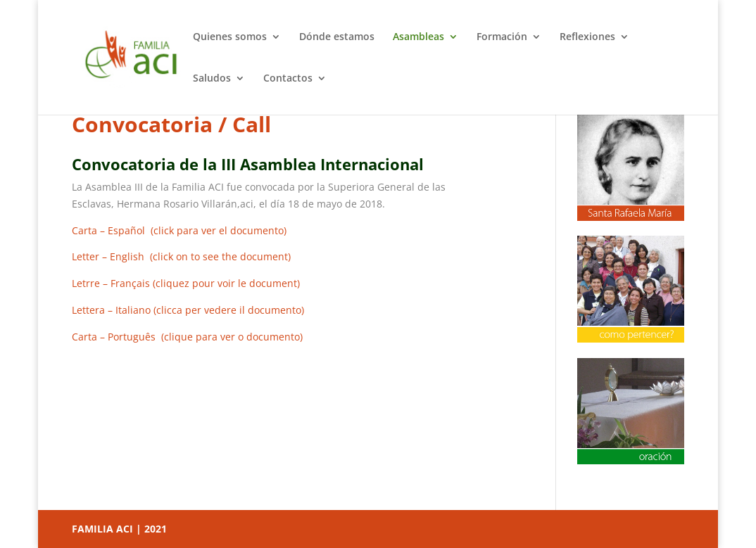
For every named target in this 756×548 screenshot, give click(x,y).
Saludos (212, 79)
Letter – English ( (181, 256)
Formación (502, 37)
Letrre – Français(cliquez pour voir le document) (186, 283)
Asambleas (418, 37)
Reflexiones (587, 37)
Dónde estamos (337, 37)
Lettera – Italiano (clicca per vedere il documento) (188, 310)
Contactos (288, 79)
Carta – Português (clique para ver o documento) (187, 337)
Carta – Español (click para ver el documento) (179, 230)
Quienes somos (230, 37)
